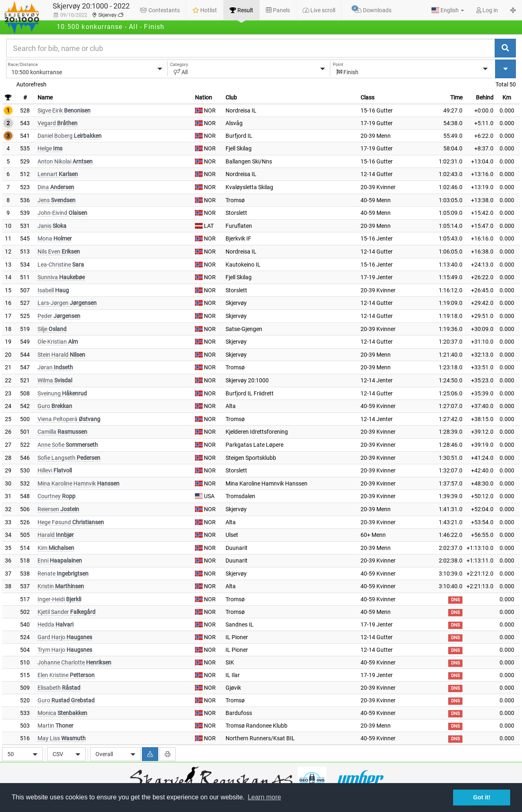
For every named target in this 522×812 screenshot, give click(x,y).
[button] (448, 10)
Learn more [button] (264, 797)
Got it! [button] (482, 797)
